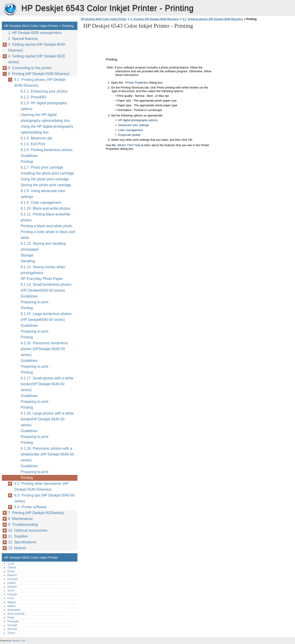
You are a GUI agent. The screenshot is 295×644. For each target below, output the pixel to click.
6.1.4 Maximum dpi (36, 138)
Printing (27, 162)
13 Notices (17, 548)
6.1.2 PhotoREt (33, 97)
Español (12, 587)
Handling (28, 261)
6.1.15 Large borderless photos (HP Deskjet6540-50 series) (46, 317)
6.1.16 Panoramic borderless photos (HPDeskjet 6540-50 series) (44, 349)
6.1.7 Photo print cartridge (42, 167)
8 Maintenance (20, 519)
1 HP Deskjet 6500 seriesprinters (35, 33)
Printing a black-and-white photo (46, 226)
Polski (11, 617)
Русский (12, 625)
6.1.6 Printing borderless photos (47, 150)
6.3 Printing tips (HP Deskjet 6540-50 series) (44, 498)
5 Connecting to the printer (30, 68)
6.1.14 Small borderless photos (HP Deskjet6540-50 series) (46, 287)
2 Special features (23, 39)
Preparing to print (35, 302)
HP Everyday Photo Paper (42, 279)
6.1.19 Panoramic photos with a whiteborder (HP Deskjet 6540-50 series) (47, 454)
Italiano (11, 606)
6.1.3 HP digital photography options (44, 106)
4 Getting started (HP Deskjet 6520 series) (36, 59)
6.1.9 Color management (41, 203)
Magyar (12, 602)
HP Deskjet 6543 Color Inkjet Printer (10, 9)
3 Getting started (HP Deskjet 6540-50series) (37, 47)
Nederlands (14, 610)
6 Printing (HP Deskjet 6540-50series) (155, 19)
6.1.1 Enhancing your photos (44, 91)
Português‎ (13, 621)
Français (12, 594)
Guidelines (29, 156)
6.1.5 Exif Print (33, 144)
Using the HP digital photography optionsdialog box (47, 129)
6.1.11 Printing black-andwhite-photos (46, 217)
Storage (27, 255)
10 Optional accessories (28, 530)
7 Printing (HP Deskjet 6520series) (36, 513)
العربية (11, 563)
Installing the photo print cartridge (47, 173)
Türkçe (11, 633)
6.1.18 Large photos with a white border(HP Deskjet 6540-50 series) (47, 419)
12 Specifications (22, 542)
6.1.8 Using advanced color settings (43, 194)
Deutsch (12, 575)
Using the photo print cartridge (45, 179)
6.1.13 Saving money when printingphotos (43, 270)
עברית (11, 598)
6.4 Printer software (30, 507)
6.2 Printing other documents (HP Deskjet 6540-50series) (42, 486)
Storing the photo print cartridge (46, 185)
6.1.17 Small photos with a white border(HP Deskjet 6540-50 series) (47, 384)
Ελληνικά (12, 579)
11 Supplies (18, 536)
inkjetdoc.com (19, 641)
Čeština (12, 567)
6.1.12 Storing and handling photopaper (43, 246)
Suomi (11, 590)
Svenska (12, 629)
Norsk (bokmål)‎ (16, 614)
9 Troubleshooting (23, 525)
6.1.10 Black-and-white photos (45, 208)
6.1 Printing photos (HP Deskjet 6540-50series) (213, 19)
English (12, 583)
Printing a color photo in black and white (48, 235)
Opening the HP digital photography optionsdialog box (45, 118)
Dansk (11, 571)
